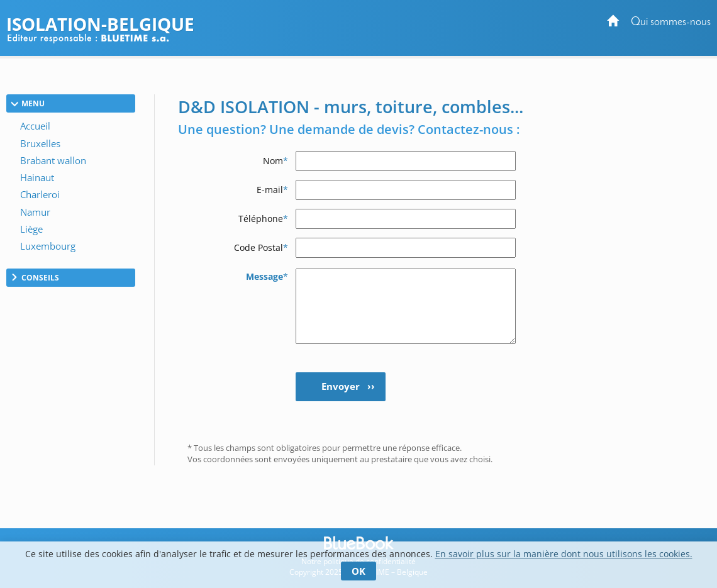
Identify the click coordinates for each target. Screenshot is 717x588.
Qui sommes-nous (671, 22)
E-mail (272, 190)
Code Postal (261, 247)
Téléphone (263, 219)
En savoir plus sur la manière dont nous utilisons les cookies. (564, 554)
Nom (275, 161)
